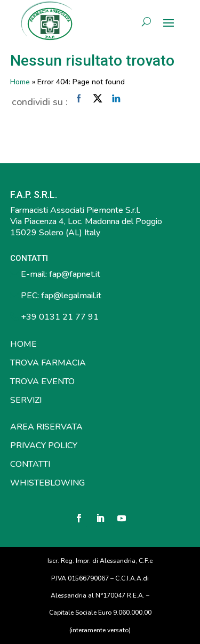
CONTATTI (30, 464)
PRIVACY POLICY (44, 446)
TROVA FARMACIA (48, 363)
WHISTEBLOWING (47, 483)
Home (20, 82)
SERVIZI (26, 400)
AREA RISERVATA (46, 427)
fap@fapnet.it (75, 274)
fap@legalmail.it (71, 296)
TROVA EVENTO (42, 381)
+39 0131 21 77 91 (59, 317)
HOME (23, 344)
